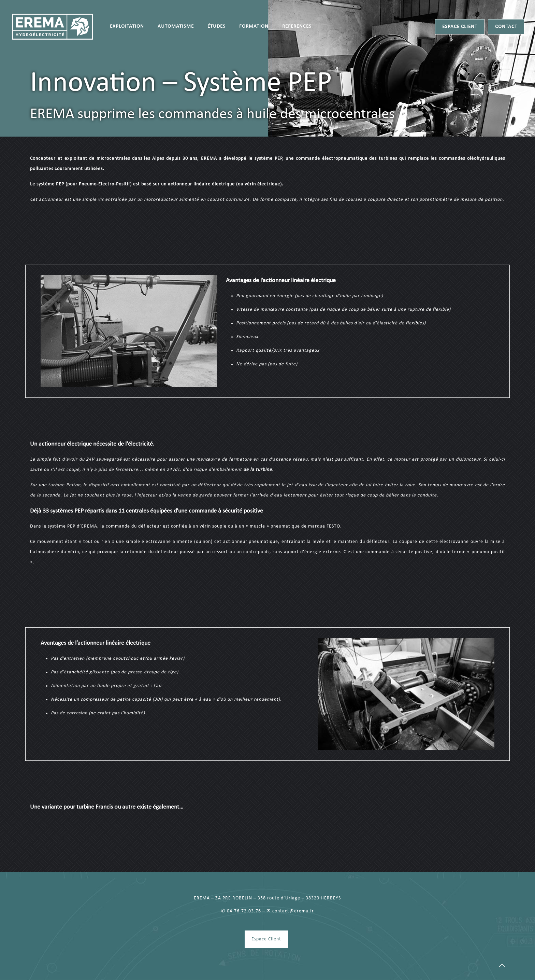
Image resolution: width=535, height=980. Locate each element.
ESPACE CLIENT (460, 27)
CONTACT (506, 27)
